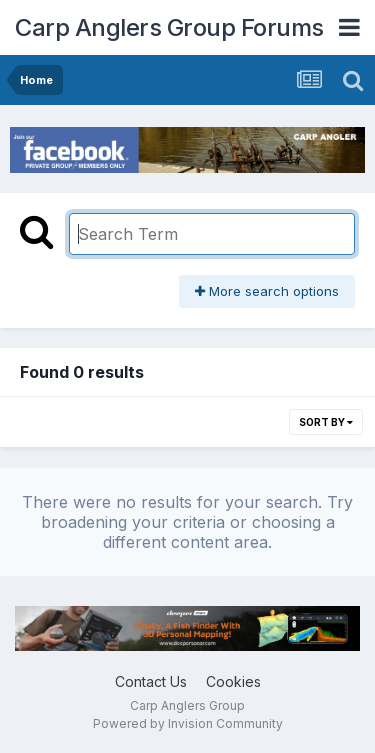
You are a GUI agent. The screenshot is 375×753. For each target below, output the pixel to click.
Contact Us (151, 681)
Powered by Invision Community (188, 723)
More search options (267, 291)
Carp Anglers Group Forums (169, 27)
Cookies (233, 681)
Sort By (326, 422)
